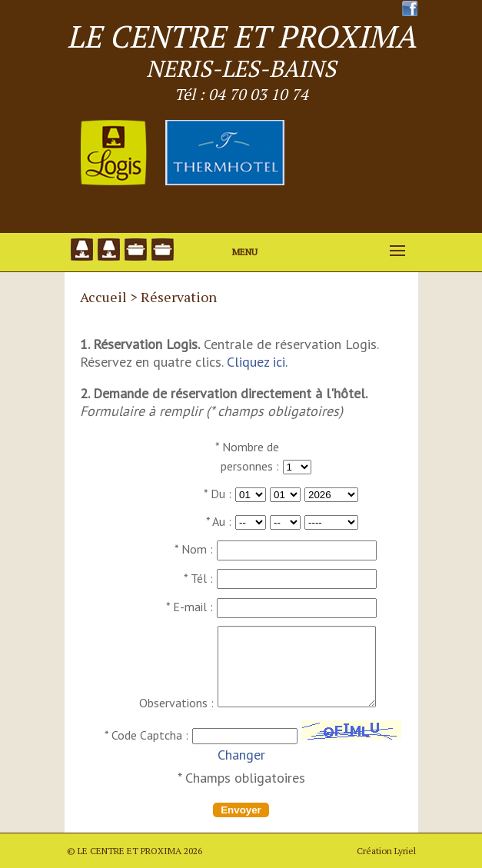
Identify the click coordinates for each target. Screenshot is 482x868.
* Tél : (198, 578)
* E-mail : (189, 607)
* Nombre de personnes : (247, 456)
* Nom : (194, 549)
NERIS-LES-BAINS (241, 68)
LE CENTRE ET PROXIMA (241, 36)
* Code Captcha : (146, 735)
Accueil (103, 297)
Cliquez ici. (257, 362)
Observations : (176, 703)
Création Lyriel (386, 851)
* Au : (219, 521)
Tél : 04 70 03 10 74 (241, 94)
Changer (241, 755)
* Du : (218, 494)
